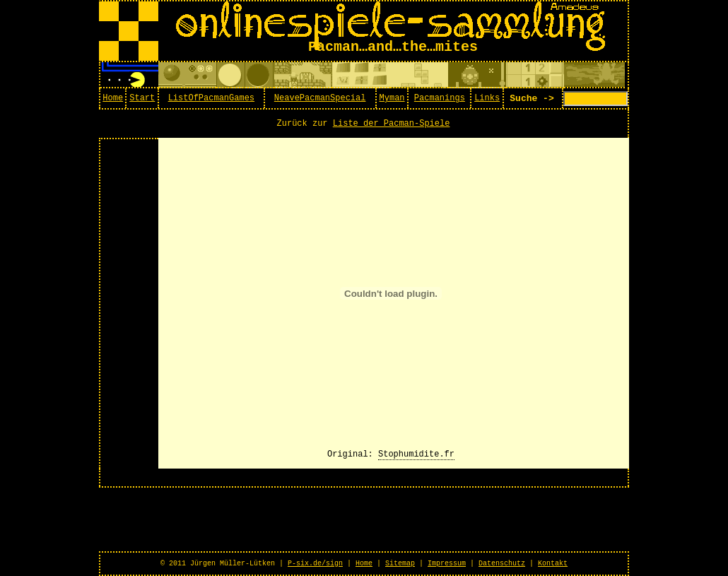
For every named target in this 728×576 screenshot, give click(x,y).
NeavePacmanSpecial (320, 98)
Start (142, 98)
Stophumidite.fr (416, 454)
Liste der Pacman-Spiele (392, 124)
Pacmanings (440, 98)
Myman (392, 98)
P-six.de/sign (315, 564)
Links (487, 98)
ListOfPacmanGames (211, 98)
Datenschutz (502, 564)
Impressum (447, 564)
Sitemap (400, 564)
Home (113, 98)
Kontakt (553, 564)
